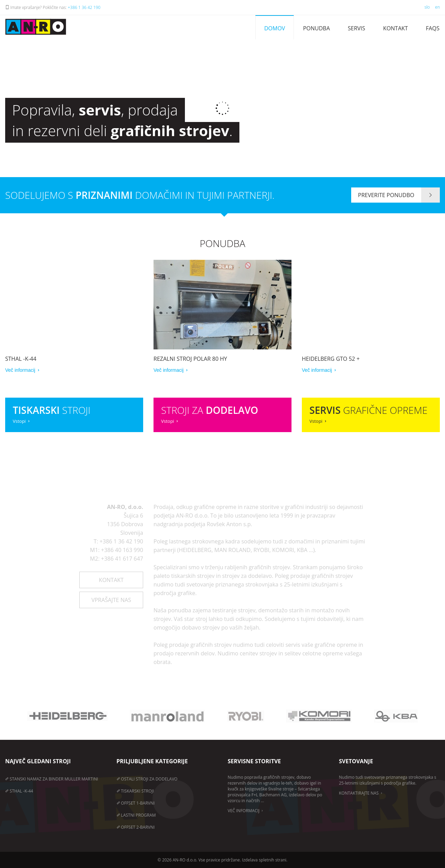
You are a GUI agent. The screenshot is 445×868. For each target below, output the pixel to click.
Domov (275, 28)
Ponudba (316, 28)
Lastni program (136, 815)
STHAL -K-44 (19, 791)
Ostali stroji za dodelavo (147, 779)
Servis (356, 28)
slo (427, 7)
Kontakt (396, 28)
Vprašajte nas (111, 600)
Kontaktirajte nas (361, 793)
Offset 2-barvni (136, 827)
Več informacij (246, 811)
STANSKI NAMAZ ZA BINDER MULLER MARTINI (52, 779)
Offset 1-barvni (136, 803)
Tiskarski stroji (135, 791)
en (437, 7)
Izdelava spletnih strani (264, 860)
